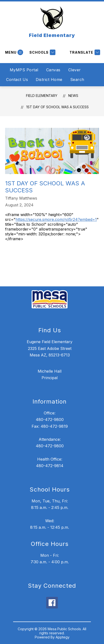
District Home (49, 80)
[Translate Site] (84, 52)
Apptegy (63, 637)
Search (77, 80)
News (73, 96)
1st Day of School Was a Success (57, 107)
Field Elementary (42, 96)
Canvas (53, 70)
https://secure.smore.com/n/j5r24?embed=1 (56, 219)
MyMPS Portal (24, 70)
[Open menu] (13, 52)
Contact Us (17, 80)
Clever (75, 70)
